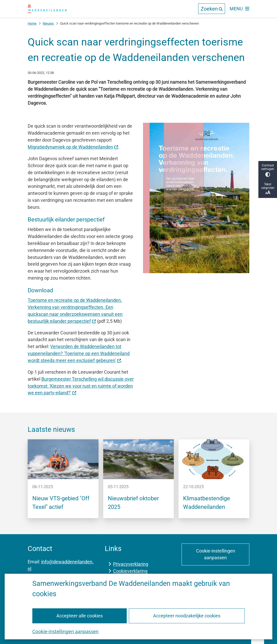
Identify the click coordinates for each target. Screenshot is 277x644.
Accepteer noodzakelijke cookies (187, 615)
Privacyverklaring (131, 564)
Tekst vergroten (268, 189)
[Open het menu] (239, 9)
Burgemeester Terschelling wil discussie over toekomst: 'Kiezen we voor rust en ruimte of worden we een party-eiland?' (81, 386)
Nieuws (48, 23)
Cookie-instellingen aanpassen (65, 631)
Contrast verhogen (268, 170)
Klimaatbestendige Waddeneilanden (207, 503)
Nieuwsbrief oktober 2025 (133, 503)
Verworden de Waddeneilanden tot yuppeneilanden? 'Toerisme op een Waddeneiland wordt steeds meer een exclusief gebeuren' (79, 353)
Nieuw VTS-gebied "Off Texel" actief (61, 503)
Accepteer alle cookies (80, 615)
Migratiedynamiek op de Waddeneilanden (73, 147)
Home (32, 23)
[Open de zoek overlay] (212, 9)
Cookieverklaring (130, 571)
